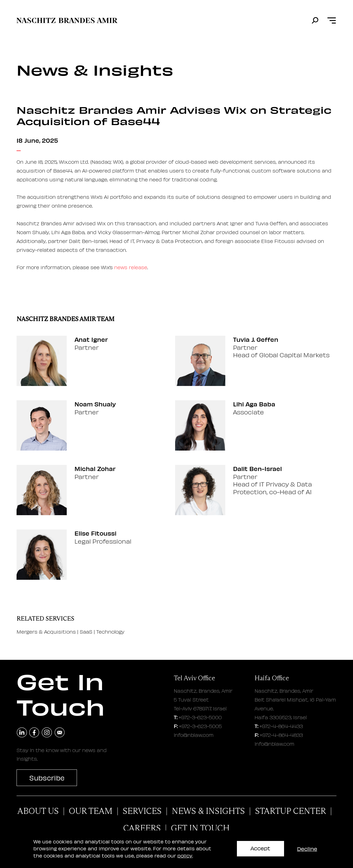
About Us (38, 811)
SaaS (86, 632)
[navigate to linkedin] (22, 733)
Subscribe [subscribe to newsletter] (47, 778)
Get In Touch (200, 828)
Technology (110, 632)
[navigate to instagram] (47, 733)
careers (142, 828)
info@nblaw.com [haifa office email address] (274, 744)
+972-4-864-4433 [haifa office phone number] (281, 726)
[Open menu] (332, 21)
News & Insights (208, 811)
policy (185, 855)
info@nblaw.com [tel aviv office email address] (194, 735)
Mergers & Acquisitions (46, 632)
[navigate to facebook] (34, 733)
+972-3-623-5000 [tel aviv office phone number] (200, 717)
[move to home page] (67, 20)
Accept (260, 848)
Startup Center (291, 811)
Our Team (91, 811)
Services (142, 811)
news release (131, 267)
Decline (307, 849)
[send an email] (60, 733)
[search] (315, 21)
